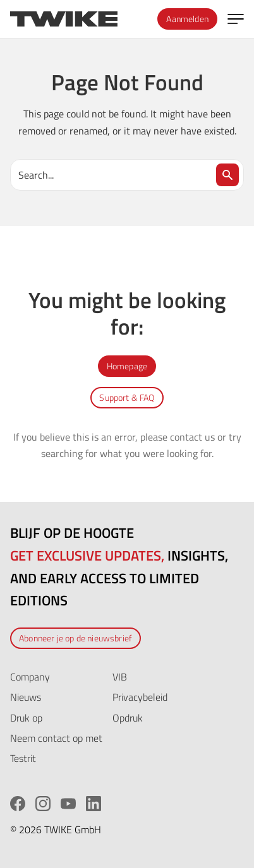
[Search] (227, 175)
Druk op (26, 718)
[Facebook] (18, 804)
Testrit (23, 758)
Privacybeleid (140, 697)
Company (30, 677)
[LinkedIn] (94, 804)
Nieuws (26, 697)
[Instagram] (43, 804)
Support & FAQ (127, 397)
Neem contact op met (56, 738)
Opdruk (128, 718)
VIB (120, 677)
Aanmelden (187, 19)
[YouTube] (68, 804)
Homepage (127, 366)
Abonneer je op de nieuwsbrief (76, 638)
